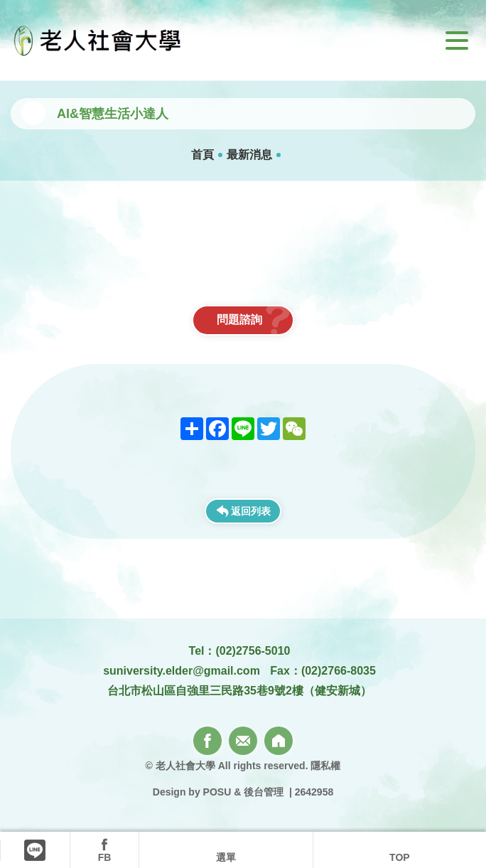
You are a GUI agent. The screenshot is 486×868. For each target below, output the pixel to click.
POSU (217, 792)
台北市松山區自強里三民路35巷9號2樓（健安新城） (239, 691)
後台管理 (264, 792)
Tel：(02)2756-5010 (240, 651)
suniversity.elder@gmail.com (182, 671)
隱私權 (325, 766)
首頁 (202, 155)
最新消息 (249, 155)
